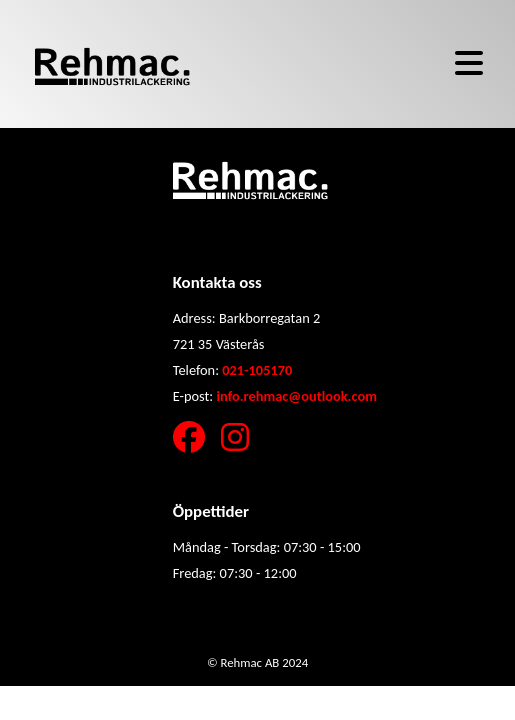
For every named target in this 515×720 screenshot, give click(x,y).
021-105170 (257, 370)
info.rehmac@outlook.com (296, 396)
